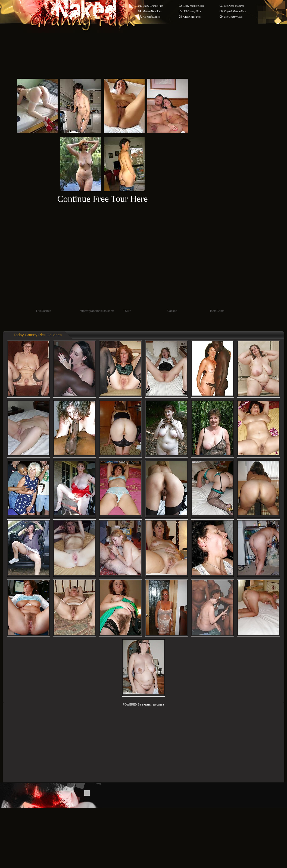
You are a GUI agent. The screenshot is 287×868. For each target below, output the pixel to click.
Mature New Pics (152, 11)
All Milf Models (152, 17)
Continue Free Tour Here (102, 199)
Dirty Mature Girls (194, 6)
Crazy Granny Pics (153, 6)
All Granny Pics (192, 11)
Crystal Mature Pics (235, 11)
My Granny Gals (233, 17)
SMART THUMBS (153, 705)
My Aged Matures (234, 6)
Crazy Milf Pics (192, 17)
